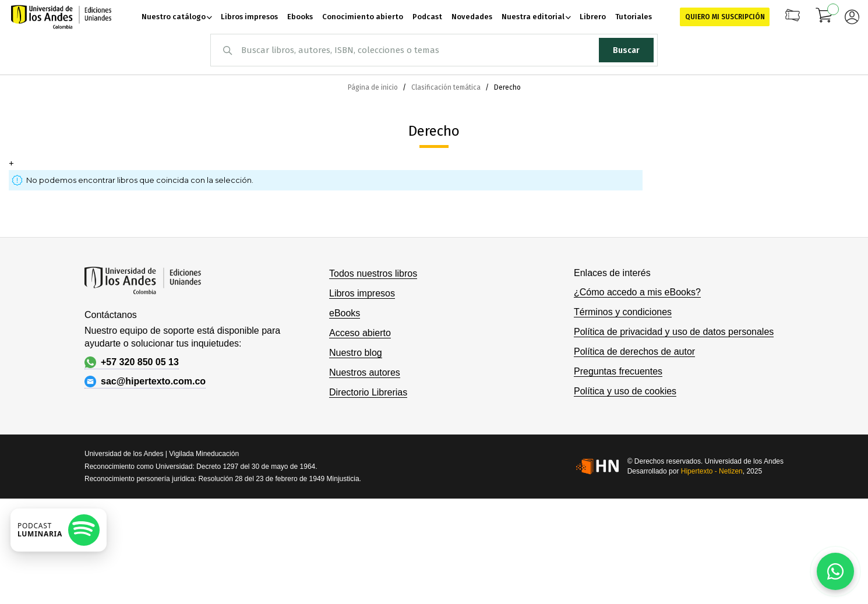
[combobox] (434, 50)
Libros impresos (362, 293)
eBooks (345, 313)
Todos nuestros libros (373, 273)
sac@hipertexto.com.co (145, 382)
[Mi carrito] (824, 17)
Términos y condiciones (623, 312)
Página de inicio (374, 87)
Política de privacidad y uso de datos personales (674, 332)
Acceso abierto (360, 333)
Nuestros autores (365, 372)
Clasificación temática (447, 87)
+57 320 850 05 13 (132, 362)
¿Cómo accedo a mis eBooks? (637, 292)
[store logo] (61, 17)
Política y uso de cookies (625, 391)
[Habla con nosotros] (835, 571)
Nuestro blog (356, 353)
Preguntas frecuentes (618, 371)
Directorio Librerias (368, 392)
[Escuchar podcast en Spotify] (59, 530)
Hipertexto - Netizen (712, 471)
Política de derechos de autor (634, 352)
